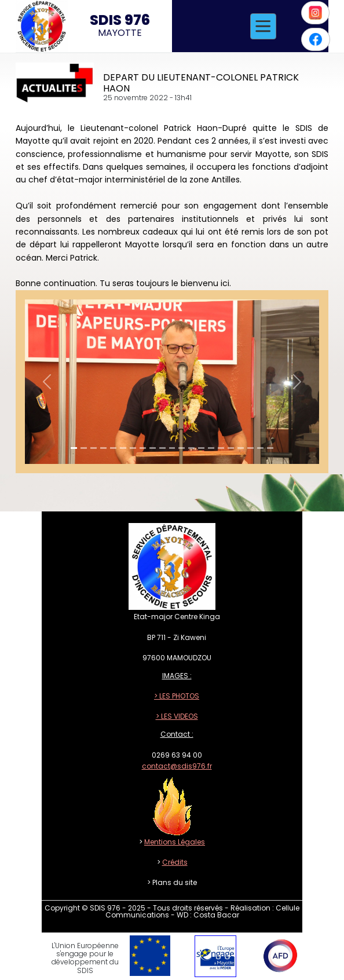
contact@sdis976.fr (177, 766)
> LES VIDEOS (177, 716)
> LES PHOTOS (177, 696)
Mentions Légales (175, 842)
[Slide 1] (74, 448)
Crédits (175, 862)
